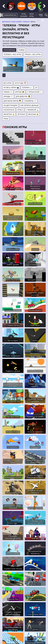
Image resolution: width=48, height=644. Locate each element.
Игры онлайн (24, 15)
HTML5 (20, 110)
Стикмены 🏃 (30, 101)
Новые (22, 50)
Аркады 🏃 (8, 96)
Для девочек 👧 (23, 96)
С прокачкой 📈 (35, 92)
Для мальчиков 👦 (12, 101)
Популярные (9, 50)
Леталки (21, 114)
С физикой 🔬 (32, 110)
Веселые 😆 (33, 114)
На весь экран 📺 (11, 87)
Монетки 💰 (9, 114)
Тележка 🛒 (27, 87)
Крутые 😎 (20, 92)
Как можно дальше (30, 105)
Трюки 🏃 (8, 92)
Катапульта (9, 110)
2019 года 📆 (20, 83)
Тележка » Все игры (12, 54)
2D (36, 87)
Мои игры (32, 15)
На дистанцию (10, 105)
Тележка (26, 22)
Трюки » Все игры (33, 54)
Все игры (8, 83)
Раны (6, 119)
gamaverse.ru (10, 15)
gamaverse (6, 22)
